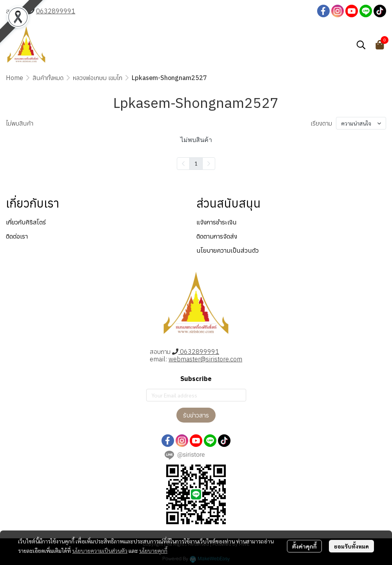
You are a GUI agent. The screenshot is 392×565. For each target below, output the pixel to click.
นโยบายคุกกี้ (153, 550)
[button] (361, 45)
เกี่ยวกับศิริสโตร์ (26, 222)
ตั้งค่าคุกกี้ (304, 546)
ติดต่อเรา (17, 236)
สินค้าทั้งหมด (48, 78)
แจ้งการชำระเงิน (217, 222)
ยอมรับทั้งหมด (351, 546)
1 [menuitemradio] (196, 163)
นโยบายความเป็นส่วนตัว (100, 550)
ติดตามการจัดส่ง (217, 236)
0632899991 (56, 11)
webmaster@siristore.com (205, 359)
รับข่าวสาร (196, 415)
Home (15, 78)
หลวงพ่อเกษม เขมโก (98, 78)
